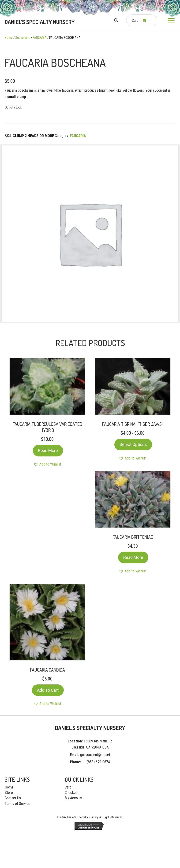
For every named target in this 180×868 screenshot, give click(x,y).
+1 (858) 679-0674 (96, 762)
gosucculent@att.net (95, 755)
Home (9, 38)
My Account (73, 798)
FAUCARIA (40, 38)
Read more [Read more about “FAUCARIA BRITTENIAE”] (133, 557)
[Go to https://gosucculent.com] (40, 22)
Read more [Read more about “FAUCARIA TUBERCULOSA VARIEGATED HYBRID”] (48, 450)
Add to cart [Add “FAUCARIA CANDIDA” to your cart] (48, 690)
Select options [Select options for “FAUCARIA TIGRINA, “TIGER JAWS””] (133, 444)
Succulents (23, 38)
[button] (171, 20)
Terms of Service (17, 804)
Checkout (72, 793)
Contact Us (13, 798)
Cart (68, 787)
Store (9, 793)
